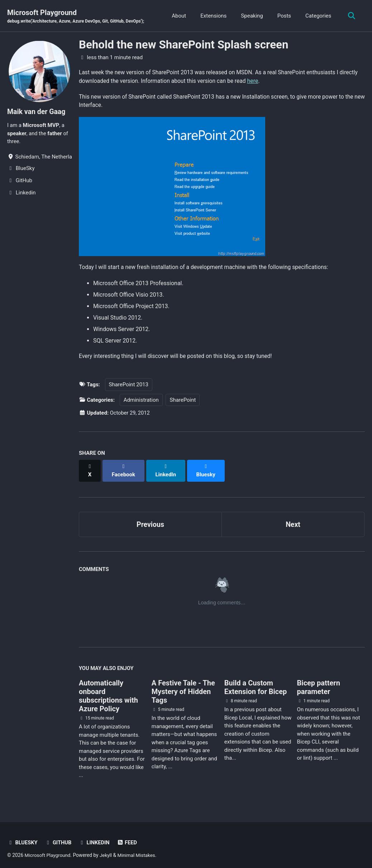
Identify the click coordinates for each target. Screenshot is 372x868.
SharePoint (183, 402)
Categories (317, 16)
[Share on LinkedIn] (167, 469)
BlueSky (23, 838)
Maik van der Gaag (37, 112)
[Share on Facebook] (124, 469)
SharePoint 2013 (129, 387)
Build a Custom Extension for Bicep (256, 682)
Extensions (212, 16)
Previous (150, 519)
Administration (141, 402)
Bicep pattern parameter (319, 682)
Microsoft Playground (78, 16)
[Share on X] (90, 469)
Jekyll (107, 850)
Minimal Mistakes (138, 850)
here (277, 81)
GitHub (59, 838)
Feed (129, 838)
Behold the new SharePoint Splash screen (184, 45)
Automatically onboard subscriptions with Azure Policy (108, 691)
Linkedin (95, 838)
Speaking (251, 16)
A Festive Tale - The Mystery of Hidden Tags (183, 687)
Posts (283, 16)
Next (293, 519)
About (178, 16)
